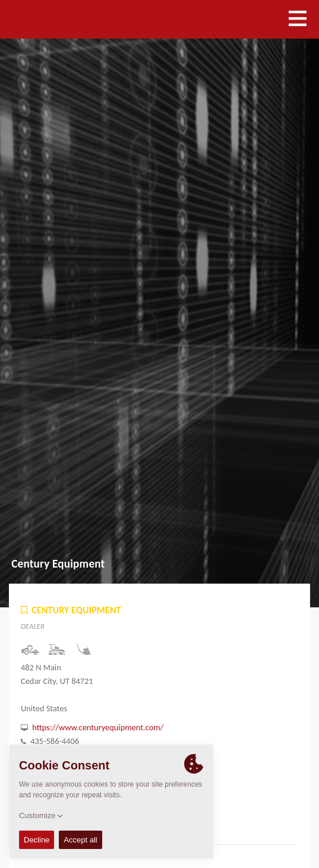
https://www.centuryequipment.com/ (98, 727)
